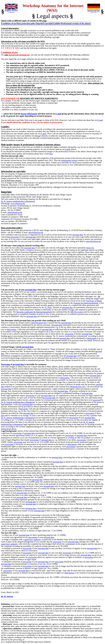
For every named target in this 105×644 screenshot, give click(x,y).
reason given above (9, 429)
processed (97, 400)
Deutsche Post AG (78, 387)
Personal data (57, 325)
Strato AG (90, 248)
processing (14, 237)
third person (70, 573)
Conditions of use (9, 23)
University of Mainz (94, 301)
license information (29, 114)
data (3, 415)
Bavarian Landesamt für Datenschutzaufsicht (34, 312)
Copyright (48, 23)
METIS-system (77, 312)
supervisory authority (33, 540)
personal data (78, 235)
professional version (69, 160)
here (51, 154)
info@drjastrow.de (15, 212)
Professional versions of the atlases (76, 23)
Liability (57, 23)
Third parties (23, 409)
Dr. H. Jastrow (7, 596)
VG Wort (48, 307)
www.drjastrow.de (18, 204)
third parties (12, 329)
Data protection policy (26, 23)
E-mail (58, 114)
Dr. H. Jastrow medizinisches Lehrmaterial (18, 201)
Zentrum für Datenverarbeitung (86, 303)
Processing (5, 364)
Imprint (40, 23)
